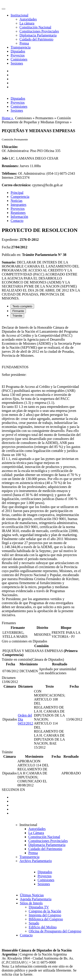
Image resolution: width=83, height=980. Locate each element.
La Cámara (36, 833)
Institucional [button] (19, 15)
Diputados (18, 51)
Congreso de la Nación (45, 911)
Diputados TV (39, 907)
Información (19, 217)
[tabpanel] (41, 471)
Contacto (17, 221)
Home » (8, 118)
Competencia (20, 197)
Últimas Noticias (32, 895)
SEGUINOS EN (13, 790)
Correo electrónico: (16, 185)
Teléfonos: (10, 173)
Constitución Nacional (35, 27)
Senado (34, 923)
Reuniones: (10, 166)
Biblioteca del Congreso (46, 919)
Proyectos (18, 55)
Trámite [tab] (17, 316)
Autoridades (28, 19)
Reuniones (18, 213)
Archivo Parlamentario (36, 861)
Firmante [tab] (18, 311)
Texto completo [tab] (22, 306)
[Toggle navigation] (4, 9)
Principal (17, 193)
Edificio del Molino (43, 927)
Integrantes (18, 205)
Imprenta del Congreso (45, 915)
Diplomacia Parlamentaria (38, 35)
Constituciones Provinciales (39, 31)
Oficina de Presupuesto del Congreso (55, 931)
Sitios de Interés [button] (31, 903)
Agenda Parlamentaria (36, 899)
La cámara (27, 23)
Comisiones (19, 59)
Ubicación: (10, 147)
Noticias (16, 201)
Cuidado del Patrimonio (36, 39)
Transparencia (21, 47)
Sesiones (17, 63)
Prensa (24, 43)
